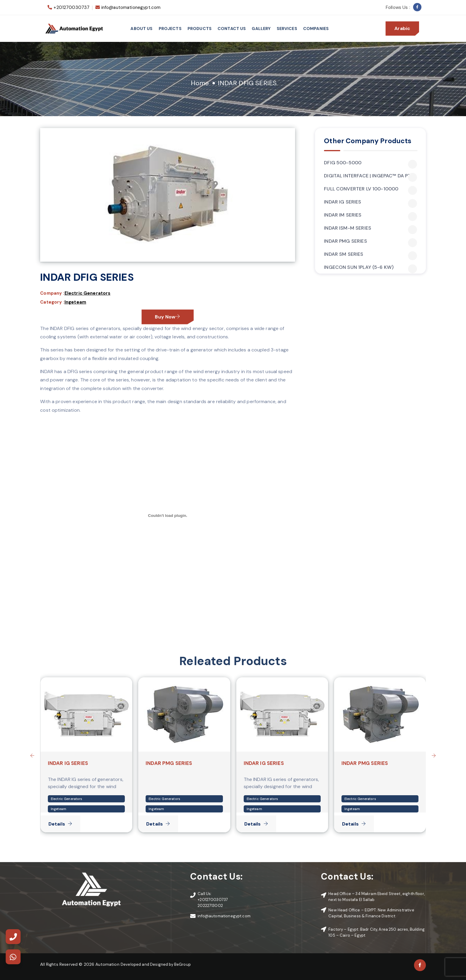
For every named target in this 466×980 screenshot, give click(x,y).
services (287, 29)
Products (200, 29)
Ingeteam (75, 302)
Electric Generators (88, 293)
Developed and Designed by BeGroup (156, 964)
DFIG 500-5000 (370, 163)
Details (60, 824)
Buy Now (167, 317)
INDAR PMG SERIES (370, 241)
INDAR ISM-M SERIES (370, 228)
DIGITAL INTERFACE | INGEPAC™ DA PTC (370, 176)
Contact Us (232, 29)
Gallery (261, 29)
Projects (170, 29)
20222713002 (210, 906)
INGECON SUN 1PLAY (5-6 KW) (370, 267)
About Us (141, 29)
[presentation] (32, 755)
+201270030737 (71, 7)
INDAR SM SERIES (370, 254)
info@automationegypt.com (131, 7)
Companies (316, 29)
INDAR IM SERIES (370, 215)
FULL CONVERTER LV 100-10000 (370, 189)
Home (200, 83)
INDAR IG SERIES (370, 202)
